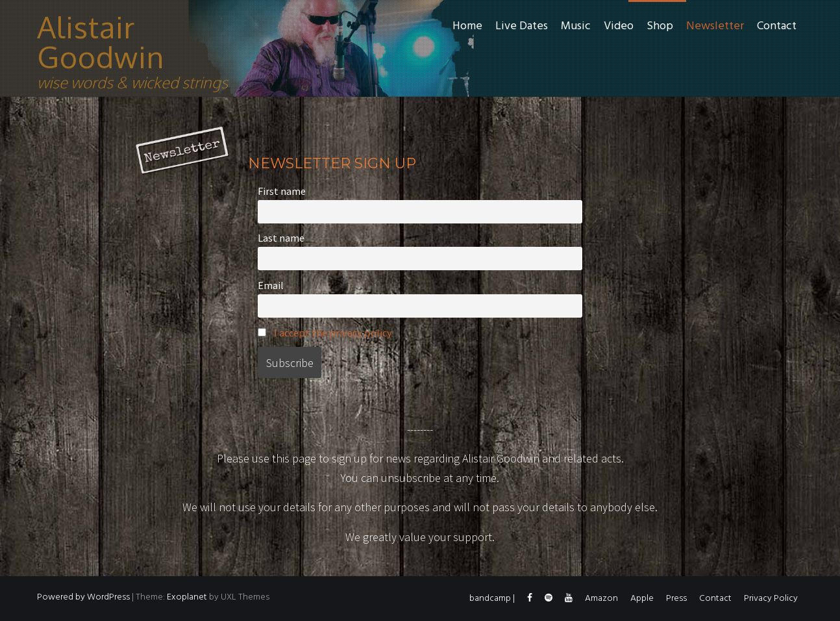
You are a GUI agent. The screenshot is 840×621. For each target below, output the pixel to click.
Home (467, 26)
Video (619, 26)
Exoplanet (187, 597)
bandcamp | (492, 599)
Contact (777, 26)
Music (576, 26)
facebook (530, 601)
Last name (281, 238)
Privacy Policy (771, 599)
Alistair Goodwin (101, 42)
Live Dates (522, 26)
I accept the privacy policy (333, 333)
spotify (549, 601)
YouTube (569, 601)
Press (676, 599)
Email (271, 285)
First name (282, 191)
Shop (660, 26)
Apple (642, 599)
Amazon (601, 599)
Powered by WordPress (83, 597)
